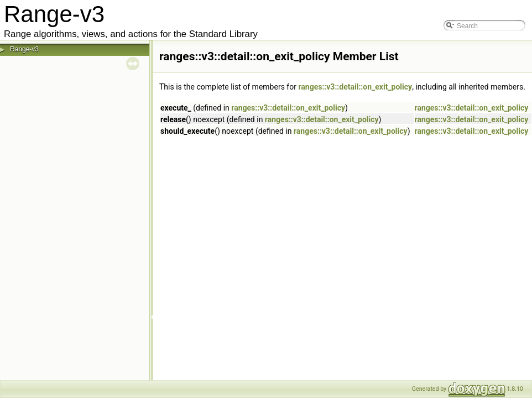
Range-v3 (24, 49)
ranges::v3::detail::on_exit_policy (355, 87)
